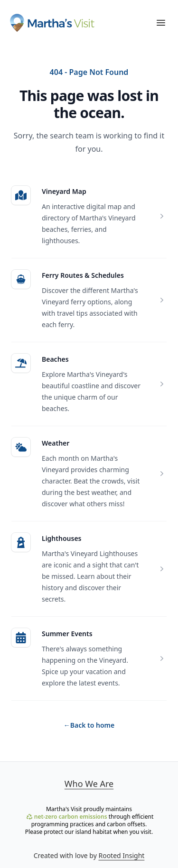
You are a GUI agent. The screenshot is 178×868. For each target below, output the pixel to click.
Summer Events (67, 634)
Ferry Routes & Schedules (83, 275)
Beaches (55, 359)
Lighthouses (61, 538)
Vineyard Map (64, 191)
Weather (56, 443)
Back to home (89, 725)
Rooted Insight (121, 855)
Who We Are (89, 784)
